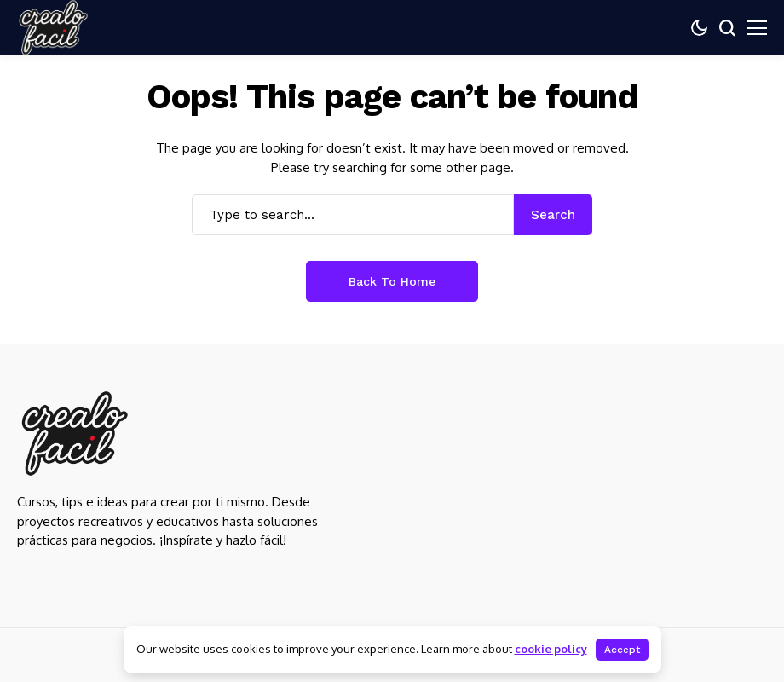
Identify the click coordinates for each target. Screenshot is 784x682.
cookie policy (551, 649)
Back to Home (392, 281)
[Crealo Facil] (75, 433)
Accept (622, 650)
